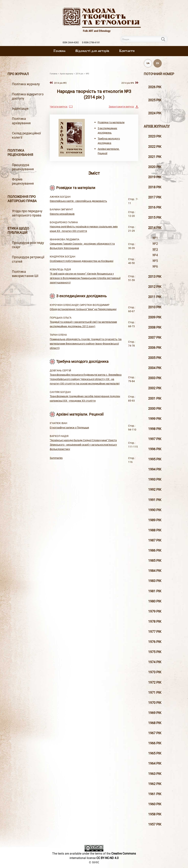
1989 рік (155, 520)
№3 (155, 249)
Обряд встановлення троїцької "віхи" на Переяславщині (83, 309)
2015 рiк (155, 218)
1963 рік (155, 774)
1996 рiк (155, 449)
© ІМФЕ (94, 862)
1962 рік (155, 784)
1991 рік (155, 500)
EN (158, 63)
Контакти (127, 51)
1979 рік (155, 611)
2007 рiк (155, 338)
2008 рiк (155, 327)
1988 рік (155, 530)
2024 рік (155, 113)
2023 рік (155, 136)
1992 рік (155, 490)
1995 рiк (155, 459)
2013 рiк (155, 277)
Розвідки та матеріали (111, 122)
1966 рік (155, 743)
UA (148, 63)
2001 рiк (155, 398)
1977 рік (155, 632)
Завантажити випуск (121, 107)
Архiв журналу (157, 126)
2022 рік (155, 147)
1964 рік (155, 763)
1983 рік (155, 581)
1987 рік (155, 540)
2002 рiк (155, 388)
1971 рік (155, 693)
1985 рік (155, 561)
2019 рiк (155, 177)
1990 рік (155, 510)
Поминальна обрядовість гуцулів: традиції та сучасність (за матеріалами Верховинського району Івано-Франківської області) (86, 344)
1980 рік (155, 601)
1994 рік (155, 469)
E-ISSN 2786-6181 (91, 43)
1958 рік (155, 814)
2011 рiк (155, 297)
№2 (155, 244)
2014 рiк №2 (60, 83)
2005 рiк (155, 358)
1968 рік (155, 723)
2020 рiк (155, 167)
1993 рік (155, 479)
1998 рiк (155, 429)
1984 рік (155, 571)
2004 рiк (155, 368)
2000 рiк (155, 409)
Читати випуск (59, 107)
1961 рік (155, 794)
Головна (59, 51)
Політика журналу (26, 84)
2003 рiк (155, 378)
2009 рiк (155, 317)
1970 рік (155, 703)
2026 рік (155, 87)
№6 (155, 267)
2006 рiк (155, 348)
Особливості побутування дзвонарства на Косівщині (82, 261)
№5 (155, 261)
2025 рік (155, 100)
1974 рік (155, 662)
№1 (155, 238)
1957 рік (155, 824)
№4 (155, 255)
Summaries (56, 458)
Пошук (165, 39)
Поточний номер (159, 74)
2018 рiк (155, 187)
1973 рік (155, 672)
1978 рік (155, 622)
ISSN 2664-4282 (71, 43)
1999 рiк (155, 419)
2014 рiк (155, 228)
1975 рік (155, 652)
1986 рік (155, 551)
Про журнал (18, 74)
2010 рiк (155, 307)
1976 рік (155, 642)
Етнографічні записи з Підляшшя (69, 428)
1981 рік (155, 591)
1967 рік (155, 733)
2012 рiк (155, 287)
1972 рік (155, 682)
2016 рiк (155, 207)
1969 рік (155, 713)
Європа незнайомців (62, 214)
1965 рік (155, 753)
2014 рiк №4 (128, 83)
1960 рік (155, 804)
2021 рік (155, 157)
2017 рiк (155, 197)
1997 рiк (155, 439)
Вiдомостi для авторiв (92, 51)
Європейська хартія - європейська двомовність (78, 201)
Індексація (20, 109)
